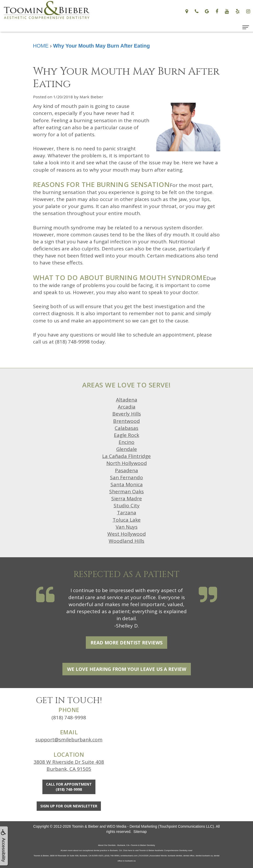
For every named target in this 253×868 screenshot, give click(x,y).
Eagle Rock (126, 435)
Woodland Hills (126, 541)
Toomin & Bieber (85, 826)
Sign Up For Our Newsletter (69, 806)
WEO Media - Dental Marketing (132, 826)
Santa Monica (127, 484)
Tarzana (127, 513)
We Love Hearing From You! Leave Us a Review (127, 669)
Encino (126, 442)
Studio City (127, 506)
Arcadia (127, 407)
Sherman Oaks (126, 491)
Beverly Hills (127, 414)
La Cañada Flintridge (126, 456)
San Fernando (126, 477)
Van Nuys (127, 527)
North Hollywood (127, 463)
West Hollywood (127, 534)
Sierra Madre (127, 498)
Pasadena (126, 470)
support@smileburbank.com (69, 740)
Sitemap (140, 832)
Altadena (127, 400)
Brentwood (126, 421)
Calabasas (126, 428)
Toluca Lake (127, 520)
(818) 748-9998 (69, 717)
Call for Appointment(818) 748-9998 (69, 787)
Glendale (127, 449)
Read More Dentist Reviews (126, 643)
